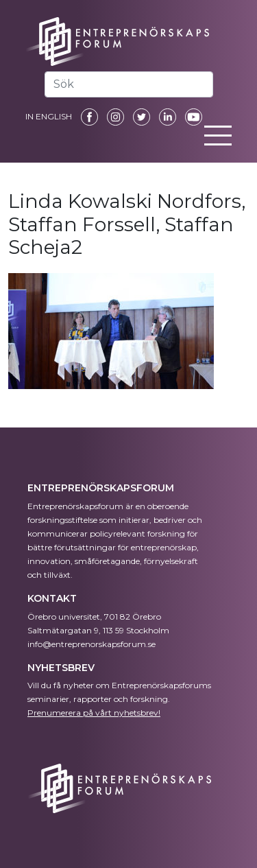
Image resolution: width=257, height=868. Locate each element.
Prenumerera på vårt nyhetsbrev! (94, 713)
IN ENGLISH (49, 116)
